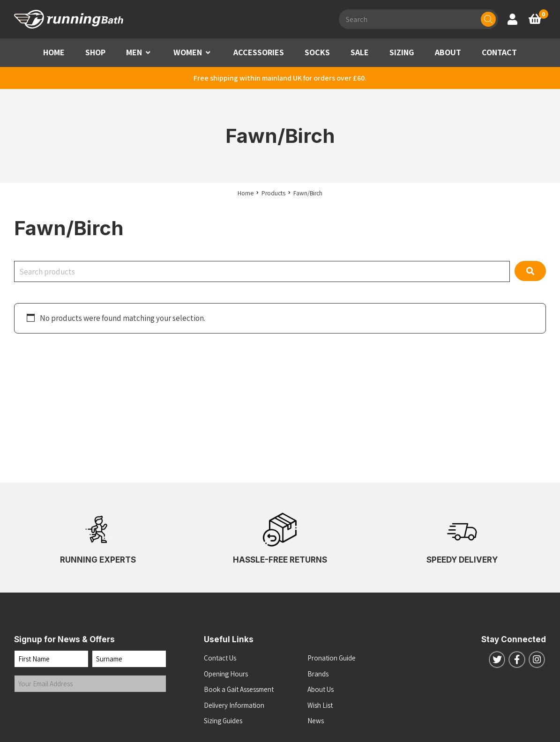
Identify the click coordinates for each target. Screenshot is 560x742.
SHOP (95, 52)
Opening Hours (226, 674)
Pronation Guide (332, 658)
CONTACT (499, 52)
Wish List (320, 705)
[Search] (488, 19)
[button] (148, 53)
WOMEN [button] (188, 52)
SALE (360, 52)
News (316, 721)
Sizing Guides (223, 721)
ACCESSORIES (259, 52)
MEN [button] (134, 52)
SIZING (402, 52)
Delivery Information (234, 705)
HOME (54, 52)
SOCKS (317, 52)
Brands (318, 674)
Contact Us (220, 658)
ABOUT (448, 52)
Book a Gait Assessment (239, 689)
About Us (321, 689)
